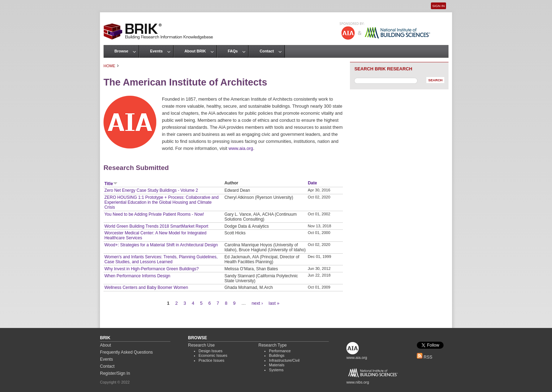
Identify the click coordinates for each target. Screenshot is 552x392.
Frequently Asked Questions (126, 352)
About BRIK (195, 51)
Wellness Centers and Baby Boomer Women (146, 287)
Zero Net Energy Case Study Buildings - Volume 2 (151, 190)
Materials (277, 365)
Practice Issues (211, 360)
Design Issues (211, 351)
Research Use (201, 345)
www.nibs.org (358, 382)
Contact (266, 51)
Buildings (277, 355)
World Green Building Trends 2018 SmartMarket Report (156, 226)
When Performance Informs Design (137, 276)
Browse (121, 51)
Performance (280, 351)
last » (274, 303)
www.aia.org (241, 148)
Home (109, 66)
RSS (425, 357)
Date (312, 183)
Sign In (438, 6)
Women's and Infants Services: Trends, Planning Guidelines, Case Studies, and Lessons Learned (161, 259)
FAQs (233, 51)
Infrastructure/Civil (284, 360)
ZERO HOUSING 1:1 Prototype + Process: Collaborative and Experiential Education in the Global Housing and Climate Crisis (161, 202)
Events (156, 51)
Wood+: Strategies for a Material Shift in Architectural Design (161, 245)
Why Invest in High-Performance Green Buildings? (151, 269)
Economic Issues (213, 355)
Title (111, 184)
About (105, 345)
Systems (276, 370)
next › (257, 303)
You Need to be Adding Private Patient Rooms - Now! (154, 214)
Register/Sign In (115, 373)
